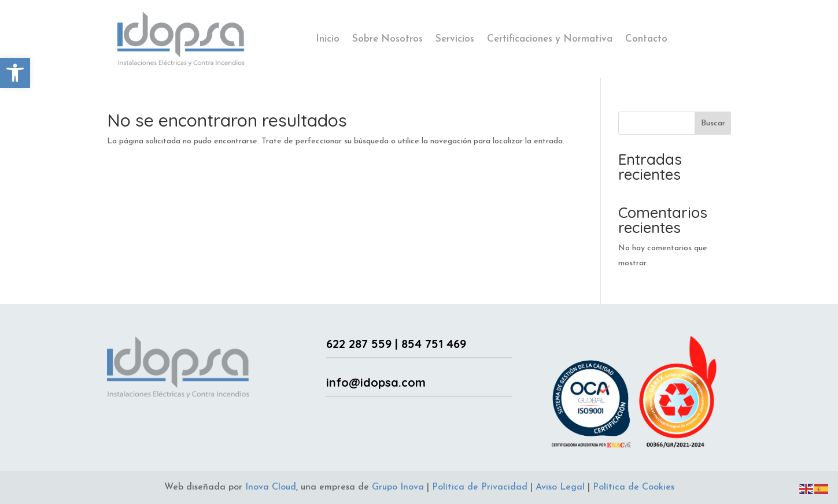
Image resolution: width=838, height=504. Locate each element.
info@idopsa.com (376, 382)
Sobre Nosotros (387, 39)
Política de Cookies (634, 487)
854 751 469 (434, 344)
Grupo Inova (398, 487)
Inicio (328, 39)
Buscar (713, 123)
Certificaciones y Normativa (550, 39)
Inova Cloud (271, 487)
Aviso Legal (560, 487)
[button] (15, 73)
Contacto (646, 39)
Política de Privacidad (480, 487)
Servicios (455, 39)
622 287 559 (359, 344)
